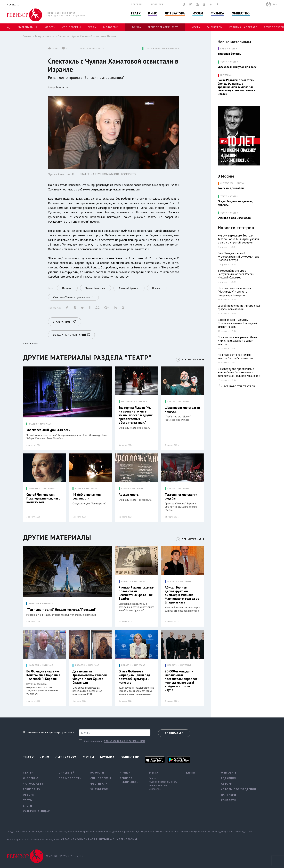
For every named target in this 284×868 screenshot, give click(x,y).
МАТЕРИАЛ (173, 49)
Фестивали (99, 784)
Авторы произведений (239, 789)
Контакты (229, 800)
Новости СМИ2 (31, 344)
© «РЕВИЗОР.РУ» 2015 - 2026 (65, 856)
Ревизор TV (32, 789)
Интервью (31, 778)
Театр (136, 13)
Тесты (28, 800)
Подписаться (174, 733)
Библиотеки (155, 789)
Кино (153, 13)
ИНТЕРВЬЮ (127, 402)
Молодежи (111, 27)
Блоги (28, 806)
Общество (241, 13)
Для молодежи (70, 778)
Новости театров (236, 228)
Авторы (227, 784)
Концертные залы (158, 785)
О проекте (137, 4)
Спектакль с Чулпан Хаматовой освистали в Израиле (87, 36)
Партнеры (229, 795)
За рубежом (215, 27)
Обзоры (29, 795)
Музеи (198, 13)
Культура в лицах (36, 811)
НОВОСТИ (160, 49)
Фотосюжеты (33, 784)
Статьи (233, 49)
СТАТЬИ (33, 424)
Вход (275, 4)
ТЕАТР (148, 49)
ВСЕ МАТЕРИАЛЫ (193, 360)
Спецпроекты (71, 27)
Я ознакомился (93, 741)
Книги (191, 773)
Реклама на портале (243, 27)
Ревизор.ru (62, 87)
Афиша (136, 27)
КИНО (223, 49)
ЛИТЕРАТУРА (227, 183)
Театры (153, 778)
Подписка (157, 4)
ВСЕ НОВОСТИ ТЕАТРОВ (239, 386)
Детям (92, 27)
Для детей (67, 773)
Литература (175, 13)
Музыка (217, 13)
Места (196, 27)
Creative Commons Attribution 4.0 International (99, 839)
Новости (50, 27)
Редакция (229, 778)
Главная (27, 36)
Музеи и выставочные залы (163, 782)
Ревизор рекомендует (163, 27)
